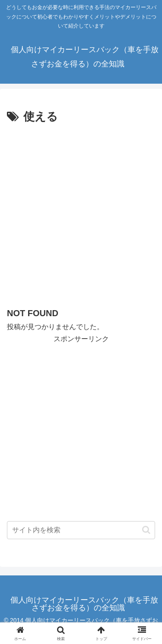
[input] (81, 530)
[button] (146, 530)
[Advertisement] (81, 212)
